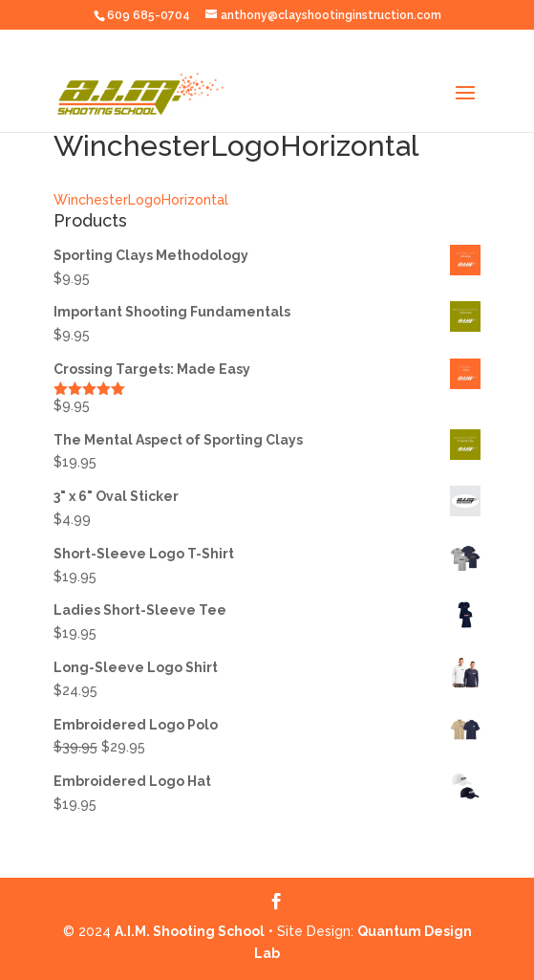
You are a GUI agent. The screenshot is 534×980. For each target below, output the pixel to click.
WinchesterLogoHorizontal (141, 200)
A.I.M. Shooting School (190, 931)
